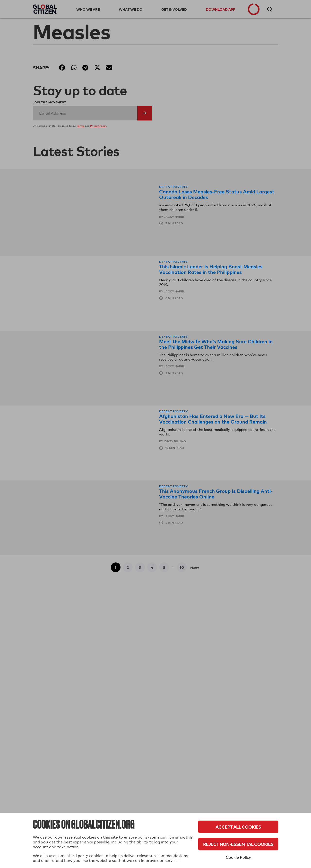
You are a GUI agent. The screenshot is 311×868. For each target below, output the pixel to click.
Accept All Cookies (238, 827)
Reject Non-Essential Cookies (238, 844)
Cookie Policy (238, 857)
